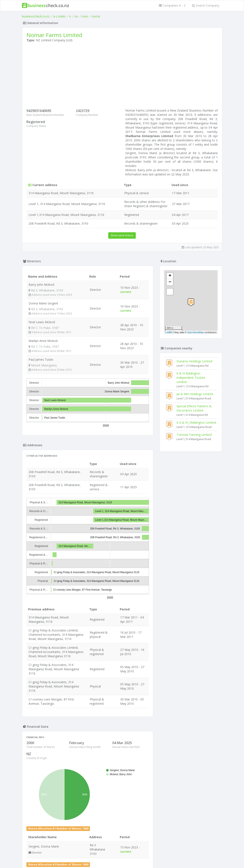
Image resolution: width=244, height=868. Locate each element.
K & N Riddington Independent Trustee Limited (191, 378)
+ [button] (170, 276)
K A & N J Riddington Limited (196, 423)
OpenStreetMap (195, 332)
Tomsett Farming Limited (194, 435)
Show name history (122, 235)
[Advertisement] (122, 76)
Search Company (206, 5)
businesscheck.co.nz (36, 16)
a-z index (59, 16)
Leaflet (169, 332)
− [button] (170, 282)
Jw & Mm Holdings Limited (195, 394)
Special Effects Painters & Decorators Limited (194, 408)
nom (85, 16)
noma (96, 16)
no (76, 16)
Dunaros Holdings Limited (194, 361)
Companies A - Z (172, 5)
